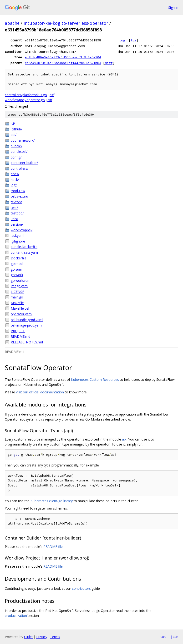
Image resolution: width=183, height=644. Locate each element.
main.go (17, 297)
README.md (20, 336)
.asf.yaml (18, 235)
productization (16, 616)
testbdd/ (17, 213)
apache (12, 23)
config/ (16, 157)
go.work (17, 275)
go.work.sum (21, 280)
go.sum (16, 269)
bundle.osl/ (19, 151)
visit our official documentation (40, 392)
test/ (14, 208)
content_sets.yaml (25, 252)
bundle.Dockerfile (24, 247)
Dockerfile (19, 258)
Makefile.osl (20, 308)
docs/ (15, 174)
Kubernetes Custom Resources (95, 379)
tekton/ (16, 202)
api (124, 439)
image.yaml (20, 286)
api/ (14, 135)
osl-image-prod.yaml (27, 325)
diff (109, 63)
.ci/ (13, 123)
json (174, 637)
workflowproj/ (22, 230)
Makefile (17, 303)
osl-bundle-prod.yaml (27, 320)
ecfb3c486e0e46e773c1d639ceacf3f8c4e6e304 (63, 57)
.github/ (16, 129)
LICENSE (17, 292)
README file (53, 547)
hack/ (15, 180)
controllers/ (20, 168)
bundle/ (16, 146)
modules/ (18, 191)
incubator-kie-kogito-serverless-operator (66, 23)
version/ (17, 224)
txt (163, 637)
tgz (133, 40)
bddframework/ (23, 140)
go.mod (17, 264)
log (122, 40)
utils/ (14, 219)
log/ (14, 185)
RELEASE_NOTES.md (27, 342)
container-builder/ (24, 163)
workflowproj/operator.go (25, 100)
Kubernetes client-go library (52, 501)
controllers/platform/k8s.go (26, 95)
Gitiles (29, 637)
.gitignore (18, 241)
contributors (81, 588)
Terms (55, 637)
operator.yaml (22, 314)
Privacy (42, 637)
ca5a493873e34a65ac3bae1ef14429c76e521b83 (63, 63)
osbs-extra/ (20, 196)
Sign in (173, 7)
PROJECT (18, 331)
